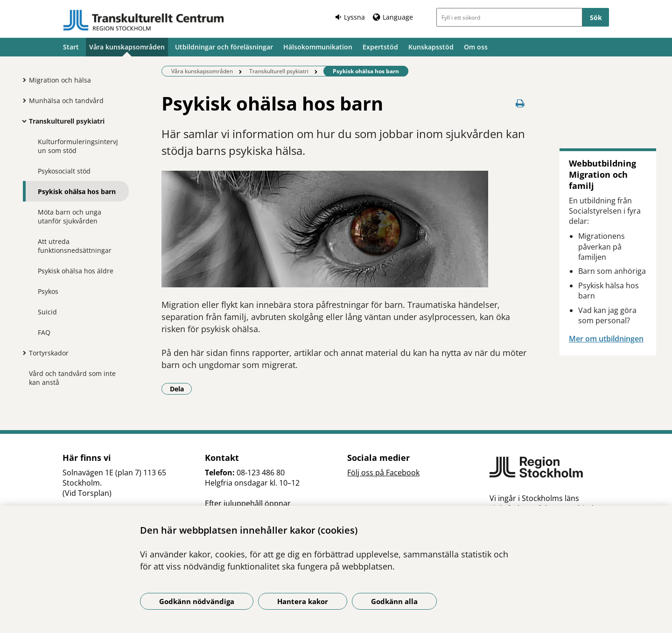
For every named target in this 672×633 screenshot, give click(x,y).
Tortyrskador (49, 353)
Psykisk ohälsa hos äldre (76, 271)
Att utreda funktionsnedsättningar (75, 246)
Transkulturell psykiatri (67, 121)
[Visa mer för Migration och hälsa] (22, 80)
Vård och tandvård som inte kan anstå (72, 378)
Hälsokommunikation (318, 47)
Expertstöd (380, 47)
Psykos (48, 291)
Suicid (47, 312)
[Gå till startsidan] (144, 20)
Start (71, 47)
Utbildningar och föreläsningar (224, 47)
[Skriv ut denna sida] (520, 103)
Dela (181, 389)
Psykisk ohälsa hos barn (77, 191)
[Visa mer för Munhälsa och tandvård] (22, 100)
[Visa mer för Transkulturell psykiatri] (22, 121)
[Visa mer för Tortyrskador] (22, 353)
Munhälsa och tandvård (66, 101)
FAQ (44, 332)
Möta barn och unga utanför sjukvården (70, 216)
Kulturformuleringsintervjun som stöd (78, 146)
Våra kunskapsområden (127, 47)
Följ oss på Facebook (383, 473)
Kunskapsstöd (431, 47)
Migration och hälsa (60, 80)
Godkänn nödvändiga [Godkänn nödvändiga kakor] (197, 601)
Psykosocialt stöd (64, 171)
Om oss (476, 47)
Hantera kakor (303, 601)
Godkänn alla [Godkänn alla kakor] (394, 601)
